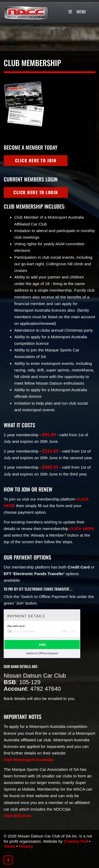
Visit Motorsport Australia (28, 760)
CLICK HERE (82, 529)
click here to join (26, 158)
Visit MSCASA (17, 816)
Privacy (26, 846)
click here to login (26, 190)
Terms (10, 846)
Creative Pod (76, 841)
